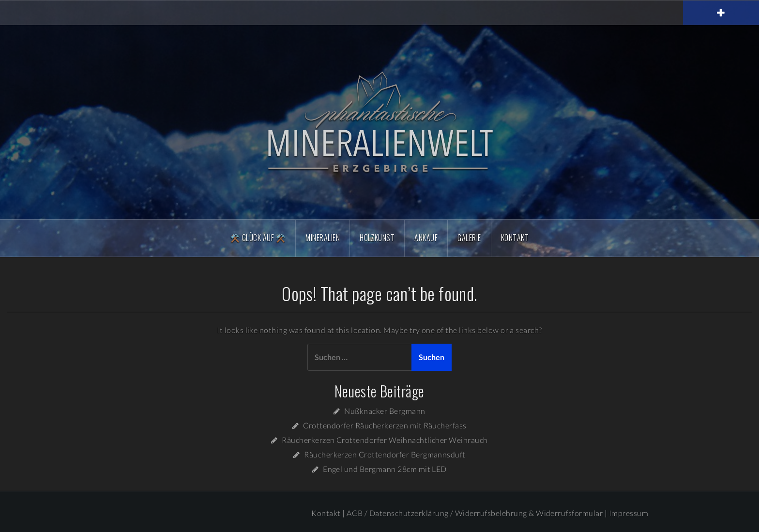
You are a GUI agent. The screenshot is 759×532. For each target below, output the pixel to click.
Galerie (469, 238)
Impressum (629, 513)
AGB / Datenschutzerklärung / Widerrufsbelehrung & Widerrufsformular (475, 513)
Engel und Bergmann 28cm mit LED (385, 469)
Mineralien (323, 238)
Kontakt (515, 238)
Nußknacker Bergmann (385, 411)
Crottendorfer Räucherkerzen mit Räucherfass (385, 425)
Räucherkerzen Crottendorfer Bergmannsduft (385, 454)
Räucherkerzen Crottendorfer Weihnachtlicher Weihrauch (385, 440)
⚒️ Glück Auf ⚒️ (258, 238)
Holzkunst (377, 238)
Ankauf (426, 238)
